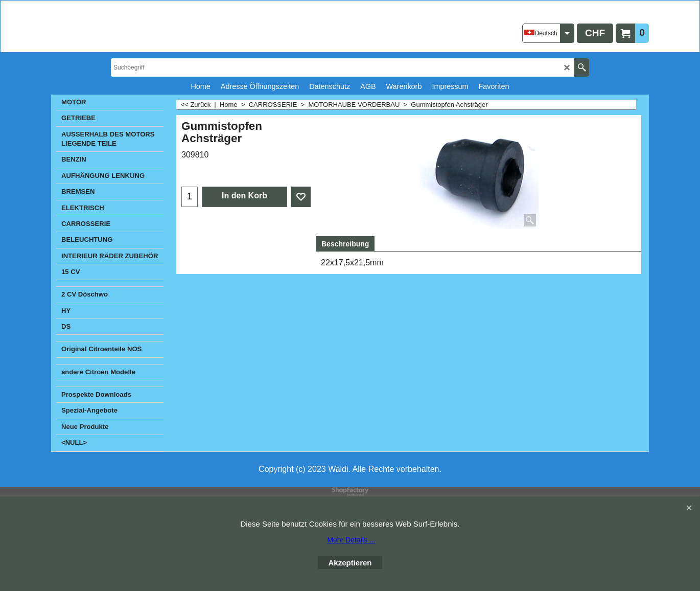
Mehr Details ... (351, 540)
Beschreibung (345, 244)
